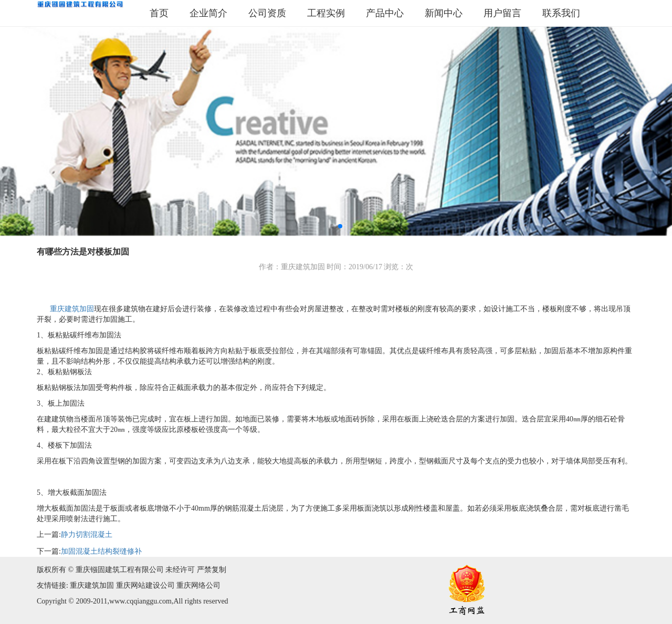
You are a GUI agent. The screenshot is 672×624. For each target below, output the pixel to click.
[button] (332, 226)
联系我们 (561, 13)
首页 (159, 13)
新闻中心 (444, 13)
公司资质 (267, 13)
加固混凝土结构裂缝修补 (101, 551)
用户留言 (502, 13)
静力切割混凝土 (87, 535)
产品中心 (385, 13)
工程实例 (326, 13)
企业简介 (208, 13)
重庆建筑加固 (71, 309)
